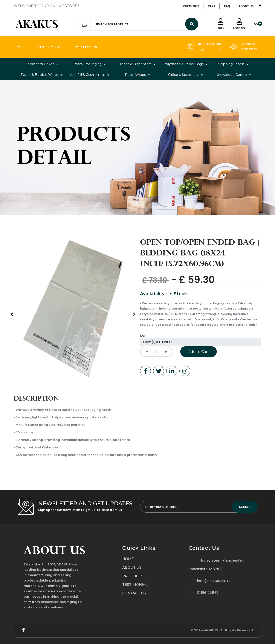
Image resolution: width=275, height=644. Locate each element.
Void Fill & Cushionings (89, 75)
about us (246, 6)
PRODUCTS (133, 576)
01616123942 (249, 49)
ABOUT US (132, 567)
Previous (11, 311)
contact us (86, 47)
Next (133, 311)
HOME (128, 559)
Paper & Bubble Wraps (42, 75)
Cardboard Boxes (42, 64)
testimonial (50, 47)
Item (144, 335)
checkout (191, 6)
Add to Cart (199, 352)
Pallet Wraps (137, 75)
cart (212, 6)
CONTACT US (134, 593)
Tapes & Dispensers (137, 64)
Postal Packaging (90, 64)
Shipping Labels (233, 64)
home (19, 47)
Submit (245, 507)
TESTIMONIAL (135, 585)
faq (227, 6)
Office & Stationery (185, 75)
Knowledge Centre (233, 75)
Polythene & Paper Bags (186, 64)
